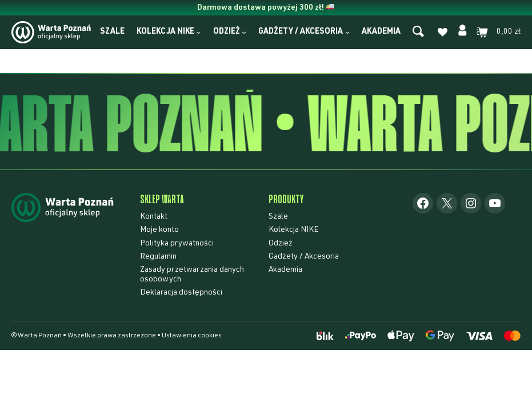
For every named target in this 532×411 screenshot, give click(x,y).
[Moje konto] (463, 32)
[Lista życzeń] (442, 34)
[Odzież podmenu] (244, 32)
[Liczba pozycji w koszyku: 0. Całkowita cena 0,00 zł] (499, 32)
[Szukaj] (418, 32)
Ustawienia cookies (192, 336)
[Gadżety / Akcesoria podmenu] (347, 32)
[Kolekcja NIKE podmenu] (198, 32)
